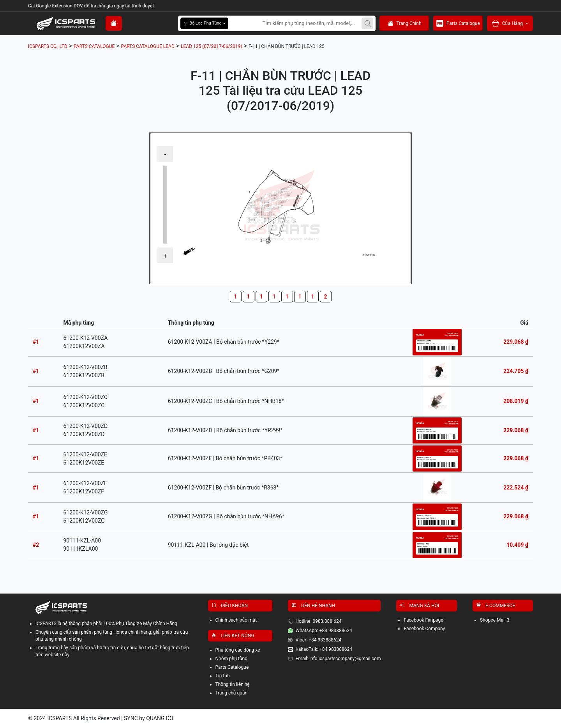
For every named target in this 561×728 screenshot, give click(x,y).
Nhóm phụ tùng (231, 659)
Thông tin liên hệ (233, 684)
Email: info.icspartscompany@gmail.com (338, 659)
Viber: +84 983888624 (319, 640)
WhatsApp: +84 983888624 (324, 631)
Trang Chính (405, 24)
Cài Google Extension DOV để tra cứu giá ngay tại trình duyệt (91, 6)
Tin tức (223, 676)
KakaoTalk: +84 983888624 (324, 649)
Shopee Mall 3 (495, 620)
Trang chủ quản (232, 693)
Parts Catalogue (458, 23)
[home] (114, 23)
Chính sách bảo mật (236, 620)
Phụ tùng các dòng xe (238, 650)
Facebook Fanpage (423, 620)
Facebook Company (424, 629)
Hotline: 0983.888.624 (319, 621)
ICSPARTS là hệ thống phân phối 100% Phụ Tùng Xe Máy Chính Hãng (106, 624)
